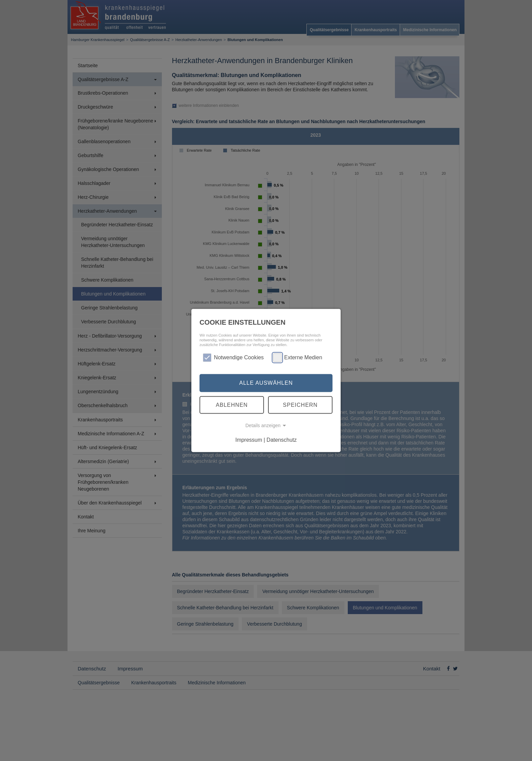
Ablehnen (232, 405)
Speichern (300, 405)
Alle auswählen (266, 383)
